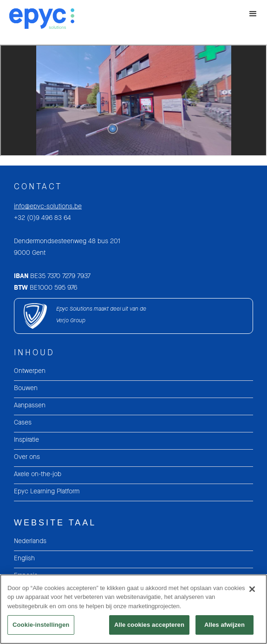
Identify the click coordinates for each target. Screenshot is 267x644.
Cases (23, 422)
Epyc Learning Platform (47, 491)
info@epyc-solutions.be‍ (48, 206)
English (24, 558)
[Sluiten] (252, 589)
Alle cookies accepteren (149, 625)
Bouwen (26, 388)
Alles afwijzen (225, 625)
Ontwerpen (30, 371)
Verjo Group (71, 320)
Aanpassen (30, 405)
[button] (253, 14)
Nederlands (30, 541)
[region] (133, 609)
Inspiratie (26, 440)
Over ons (27, 457)
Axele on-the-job (38, 474)
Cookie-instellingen (41, 625)
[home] (37, 18)
